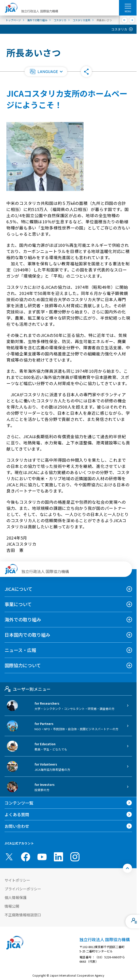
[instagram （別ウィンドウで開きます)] (75, 857)
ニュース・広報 (20, 650)
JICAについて (18, 589)
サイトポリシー (17, 880)
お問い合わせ (17, 826)
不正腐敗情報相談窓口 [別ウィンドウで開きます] (23, 915)
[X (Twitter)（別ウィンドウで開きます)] (9, 857)
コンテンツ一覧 (19, 803)
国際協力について (23, 665)
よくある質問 (17, 814)
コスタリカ (119, 29)
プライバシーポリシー (23, 889)
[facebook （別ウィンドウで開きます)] (26, 857)
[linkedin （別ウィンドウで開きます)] (58, 857)
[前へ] (125, 20)
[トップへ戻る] (127, 868)
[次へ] (132, 20)
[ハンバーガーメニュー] (128, 6)
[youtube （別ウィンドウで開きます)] (42, 857)
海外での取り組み (23, 619)
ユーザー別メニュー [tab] (28, 689)
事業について (18, 604)
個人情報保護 (16, 897)
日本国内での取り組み (27, 635)
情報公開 (12, 906)
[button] (46, 72)
